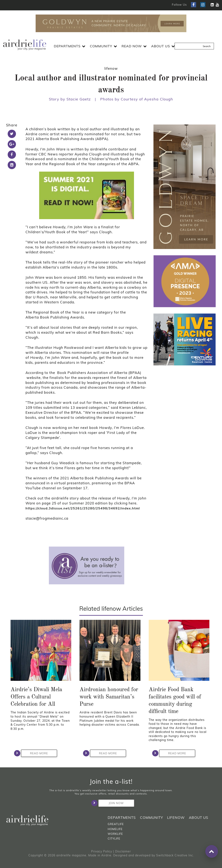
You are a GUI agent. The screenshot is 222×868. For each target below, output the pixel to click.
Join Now (111, 803)
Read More (34, 753)
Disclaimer (123, 851)
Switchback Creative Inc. (175, 855)
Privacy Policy (102, 851)
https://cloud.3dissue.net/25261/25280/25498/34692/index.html (83, 508)
